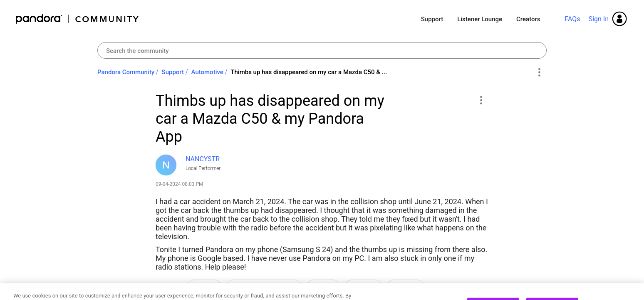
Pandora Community (78, 19)
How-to (204, 286)
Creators (528, 19)
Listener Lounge (480, 19)
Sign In (599, 19)
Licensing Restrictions (264, 286)
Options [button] (539, 72)
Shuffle (323, 286)
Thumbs (405, 286)
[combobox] (322, 50)
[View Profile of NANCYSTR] (203, 159)
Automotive (207, 72)
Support (432, 19)
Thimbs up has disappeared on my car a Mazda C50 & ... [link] (309, 72)
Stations (363, 286)
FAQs (572, 19)
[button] (481, 100)
